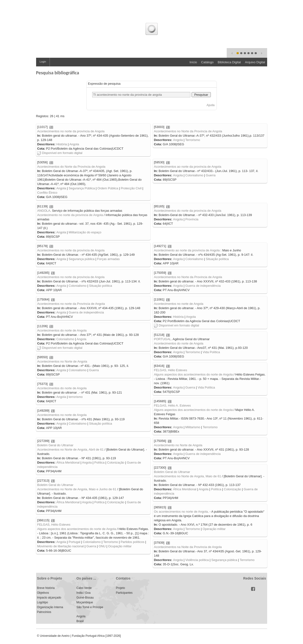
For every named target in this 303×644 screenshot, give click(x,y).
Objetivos (43, 593)
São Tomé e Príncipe (90, 607)
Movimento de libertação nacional (61, 546)
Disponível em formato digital (60, 153)
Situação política (217, 259)
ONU (102, 546)
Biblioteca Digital (229, 62)
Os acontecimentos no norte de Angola (181, 512)
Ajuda (210, 105)
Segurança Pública (82, 188)
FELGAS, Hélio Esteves (171, 370)
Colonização (116, 462)
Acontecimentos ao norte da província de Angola (188, 167)
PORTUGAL (163, 339)
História (62, 144)
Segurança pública (82, 259)
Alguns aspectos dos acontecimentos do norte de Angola (193, 374)
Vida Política (211, 352)
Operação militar (214, 529)
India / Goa (84, 593)
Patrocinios (44, 612)
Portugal (74, 542)
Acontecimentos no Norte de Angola (62, 361)
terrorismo (76, 397)
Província (192, 219)
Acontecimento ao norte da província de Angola (187, 250)
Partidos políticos (132, 542)
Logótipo (43, 602)
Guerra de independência (203, 286)
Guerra (211, 175)
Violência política (197, 560)
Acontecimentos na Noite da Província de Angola (188, 547)
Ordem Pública (108, 188)
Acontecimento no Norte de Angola (178, 445)
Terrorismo (193, 140)
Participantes (124, 593)
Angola (74, 144)
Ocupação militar (120, 546)
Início (193, 62)
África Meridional (68, 462)
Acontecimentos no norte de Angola (179, 304)
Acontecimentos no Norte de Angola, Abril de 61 (71, 450)
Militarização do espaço (85, 232)
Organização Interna (50, 607)
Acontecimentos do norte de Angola (62, 330)
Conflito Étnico (47, 193)
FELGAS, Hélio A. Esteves (172, 405)
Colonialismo (194, 175)
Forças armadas (108, 259)
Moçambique (85, 602)
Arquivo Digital (255, 62)
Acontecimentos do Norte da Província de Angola (71, 167)
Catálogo (207, 62)
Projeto (121, 588)
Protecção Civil (131, 188)
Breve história (46, 588)
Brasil (80, 621)
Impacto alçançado (49, 598)
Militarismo (193, 427)
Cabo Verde (84, 588)
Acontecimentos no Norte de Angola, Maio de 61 (188, 476)
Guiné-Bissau (85, 598)
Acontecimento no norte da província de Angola (70, 215)
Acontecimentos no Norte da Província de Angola (188, 131)
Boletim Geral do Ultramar (55, 445)
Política (100, 462)
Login (43, 62)
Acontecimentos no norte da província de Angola (71, 131)
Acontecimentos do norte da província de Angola (188, 211)
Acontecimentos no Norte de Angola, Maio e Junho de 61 (77, 489)
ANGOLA (44, 211)
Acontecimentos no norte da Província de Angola (71, 304)
